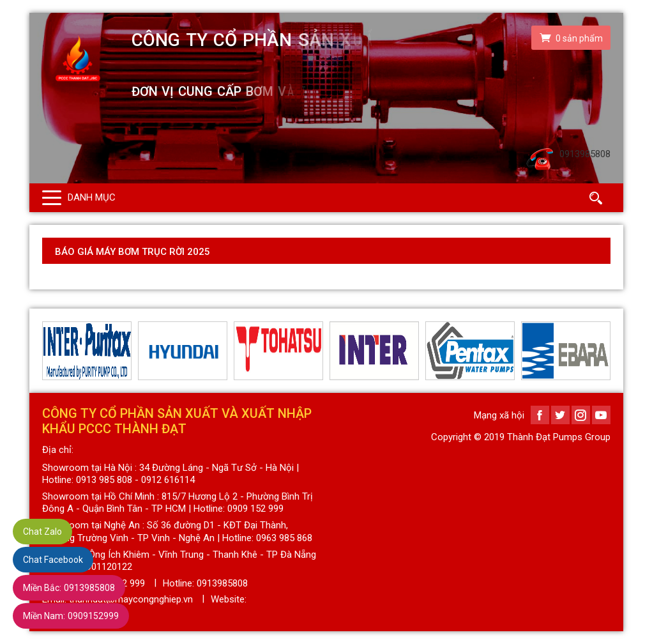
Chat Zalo (42, 532)
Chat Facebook (53, 560)
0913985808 (69, 588)
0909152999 (71, 616)
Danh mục (92, 197)
